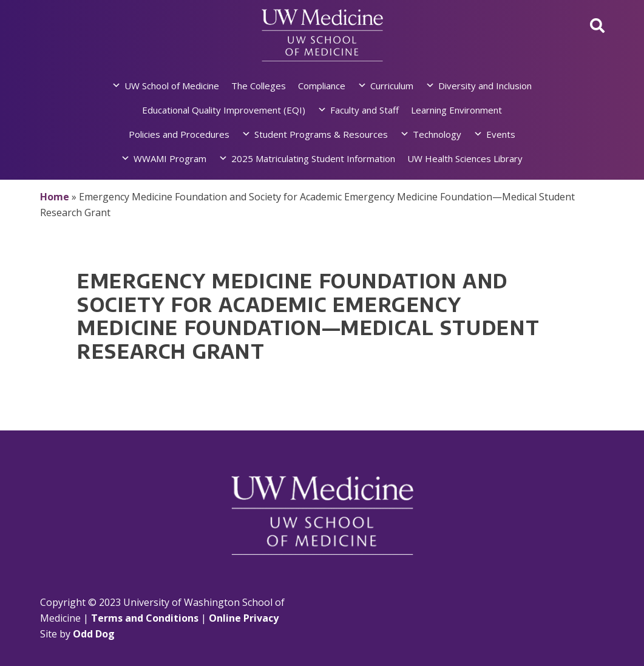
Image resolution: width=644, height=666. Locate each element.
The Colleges (259, 86)
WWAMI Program (170, 158)
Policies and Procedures (179, 134)
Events (501, 134)
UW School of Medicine (172, 86)
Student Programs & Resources (321, 134)
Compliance (322, 86)
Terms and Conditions (145, 618)
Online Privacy (244, 618)
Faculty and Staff (364, 110)
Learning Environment (456, 110)
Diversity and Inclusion (485, 86)
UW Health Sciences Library (465, 158)
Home (55, 197)
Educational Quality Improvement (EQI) (224, 110)
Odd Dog (94, 634)
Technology (437, 134)
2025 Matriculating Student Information (313, 158)
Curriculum (392, 86)
